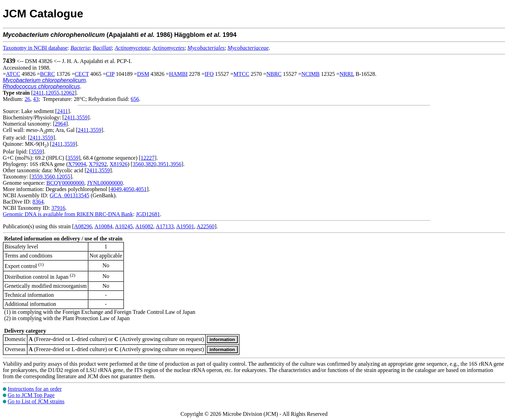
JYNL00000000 (105, 183)
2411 (38, 93)
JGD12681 (148, 214)
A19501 (185, 226)
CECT (82, 74)
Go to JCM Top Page (31, 395)
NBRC (274, 74)
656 (135, 99)
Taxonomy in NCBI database (35, 48)
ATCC (13, 74)
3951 (163, 164)
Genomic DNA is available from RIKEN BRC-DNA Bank (68, 214)
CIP (110, 74)
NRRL (347, 74)
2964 (60, 124)
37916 (58, 208)
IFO (209, 74)
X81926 (119, 164)
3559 (82, 117)
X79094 (77, 164)
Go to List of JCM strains (36, 401)
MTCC (241, 74)
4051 (141, 189)
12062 (68, 93)
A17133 (165, 226)
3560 (138, 164)
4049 (116, 189)
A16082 (144, 226)
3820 (151, 164)
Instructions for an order (35, 389)
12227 (148, 158)
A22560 (206, 226)
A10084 (103, 226)
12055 (52, 93)
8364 (38, 202)
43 (36, 99)
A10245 (124, 226)
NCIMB (311, 74)
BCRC (48, 74)
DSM (143, 74)
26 (28, 99)
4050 (128, 189)
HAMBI (178, 74)
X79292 (98, 164)
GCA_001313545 (70, 195)
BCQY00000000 (65, 183)
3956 (176, 164)
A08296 (83, 226)
